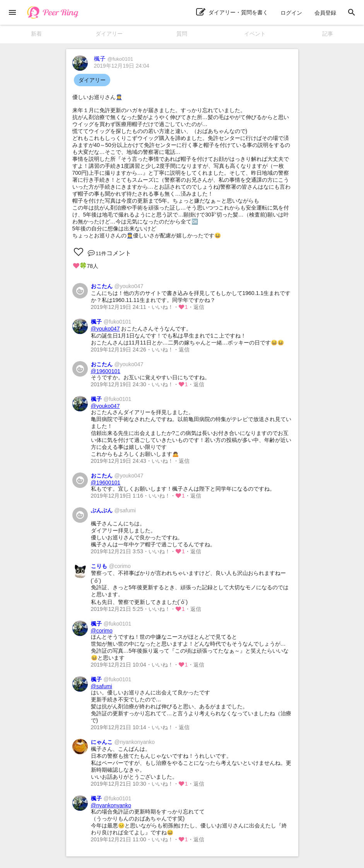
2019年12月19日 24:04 (122, 66)
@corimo (102, 631)
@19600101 (106, 371)
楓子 (114, 59)
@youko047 (105, 329)
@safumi (102, 686)
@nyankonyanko (111, 805)
